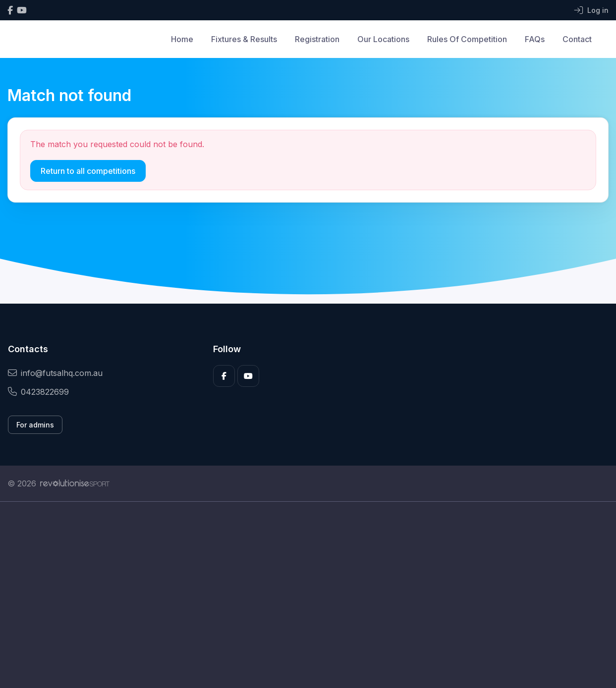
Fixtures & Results (244, 39)
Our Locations (383, 39)
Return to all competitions (88, 171)
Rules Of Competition (467, 39)
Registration (317, 39)
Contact (577, 39)
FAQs (535, 39)
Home (182, 39)
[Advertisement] (305, 595)
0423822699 (38, 392)
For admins (35, 425)
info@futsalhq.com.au (55, 373)
